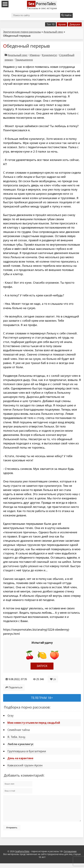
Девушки (75, 24)
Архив (62, 24)
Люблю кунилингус (21, 744)
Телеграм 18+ (42, 698)
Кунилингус (49, 55)
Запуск (42, 666)
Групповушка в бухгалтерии (27, 751)
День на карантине (20, 758)
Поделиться (14, 687)
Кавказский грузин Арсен (25, 765)
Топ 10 (51, 24)
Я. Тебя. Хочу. (17, 737)
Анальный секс (53, 32)
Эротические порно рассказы (22, 32)
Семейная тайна (19, 730)
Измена (35, 55)
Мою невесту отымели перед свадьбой (34, 723)
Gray (10, 715)
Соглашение (70, 856)
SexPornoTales (22, 856)
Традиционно (24, 60)
